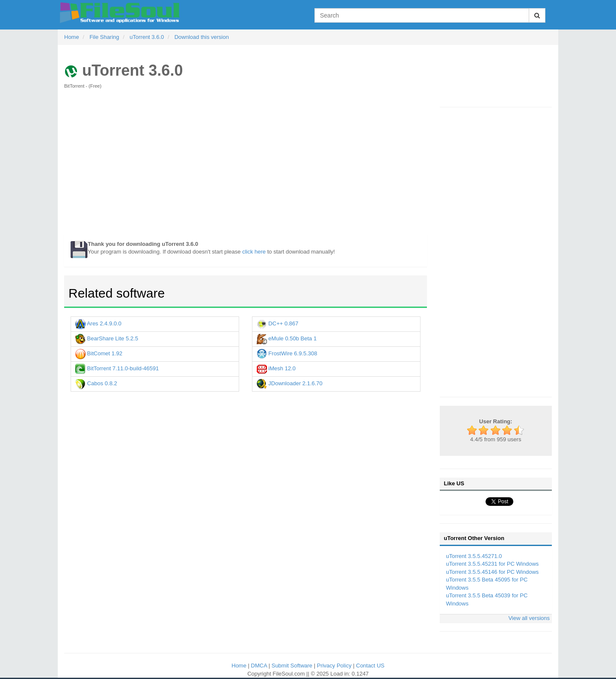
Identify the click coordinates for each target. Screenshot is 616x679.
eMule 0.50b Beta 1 (287, 338)
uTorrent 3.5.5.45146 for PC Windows (493, 572)
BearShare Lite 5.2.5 (107, 338)
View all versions (529, 618)
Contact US (370, 666)
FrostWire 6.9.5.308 (287, 353)
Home (240, 666)
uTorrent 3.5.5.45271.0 (474, 556)
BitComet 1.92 (99, 353)
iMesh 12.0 (276, 368)
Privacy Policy (335, 666)
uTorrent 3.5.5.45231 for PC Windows (493, 564)
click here (254, 252)
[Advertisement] (246, 166)
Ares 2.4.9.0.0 (98, 323)
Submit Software (293, 666)
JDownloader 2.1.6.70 (290, 383)
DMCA (260, 666)
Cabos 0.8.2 (96, 383)
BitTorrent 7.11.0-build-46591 (117, 368)
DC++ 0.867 (278, 323)
